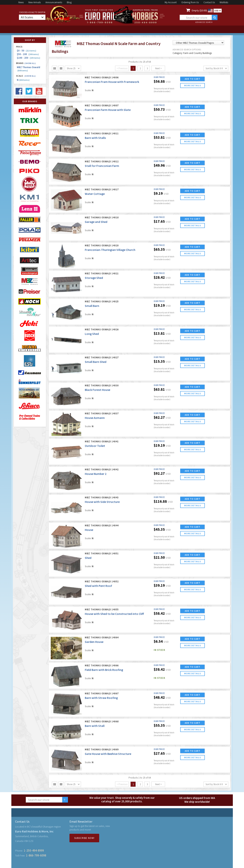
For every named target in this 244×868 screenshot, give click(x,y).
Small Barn (92, 306)
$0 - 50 (27, 51)
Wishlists (224, 2)
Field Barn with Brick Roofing (104, 670)
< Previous (122, 68)
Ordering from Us (190, 2)
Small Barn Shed (96, 362)
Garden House (94, 642)
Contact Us (209, 2)
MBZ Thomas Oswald (28, 69)
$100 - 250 (28, 58)
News (21, 2)
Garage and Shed (96, 222)
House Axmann (95, 418)
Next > (158, 68)
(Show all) (30, 63)
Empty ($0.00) (199, 10)
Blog (69, 2)
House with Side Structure (102, 502)
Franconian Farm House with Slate (108, 110)
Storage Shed (94, 278)
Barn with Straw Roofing (101, 698)
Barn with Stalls (95, 138)
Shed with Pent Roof (98, 586)
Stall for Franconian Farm (102, 166)
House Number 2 (96, 474)
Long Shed (92, 334)
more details (193, 85)
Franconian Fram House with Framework (112, 82)
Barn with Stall (95, 726)
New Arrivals (35, 2)
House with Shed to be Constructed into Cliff (114, 614)
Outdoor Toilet (95, 446)
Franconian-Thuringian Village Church (110, 250)
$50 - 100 (28, 54)
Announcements (54, 2)
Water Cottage (95, 194)
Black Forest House (97, 390)
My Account (171, 2)
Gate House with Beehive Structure (108, 754)
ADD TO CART (193, 79)
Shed (88, 558)
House (89, 530)
